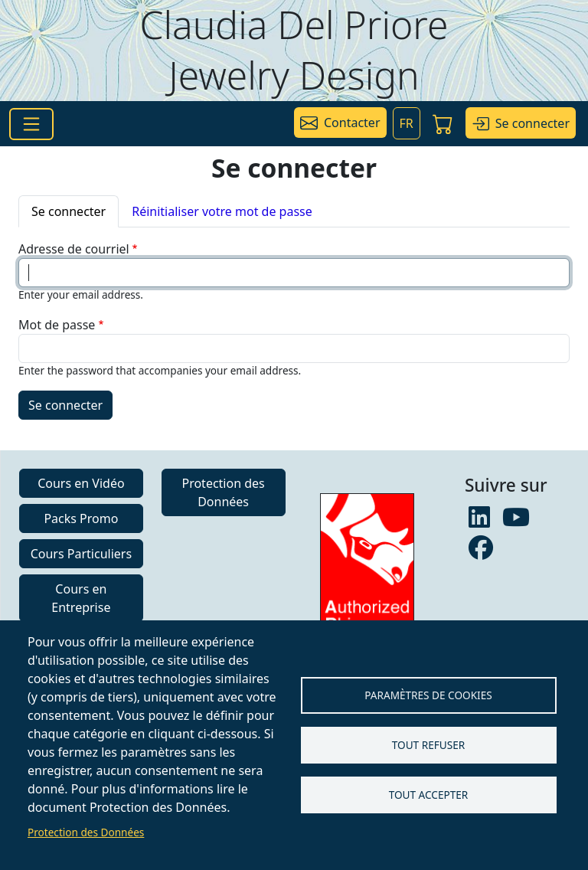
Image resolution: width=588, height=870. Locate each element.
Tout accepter (429, 795)
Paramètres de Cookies (428, 695)
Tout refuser (428, 745)
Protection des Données (86, 832)
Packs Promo (81, 518)
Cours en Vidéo (81, 483)
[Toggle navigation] (31, 124)
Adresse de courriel (74, 249)
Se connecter (69, 211)
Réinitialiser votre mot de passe (222, 211)
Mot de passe (57, 325)
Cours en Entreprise (81, 598)
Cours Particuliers (81, 554)
